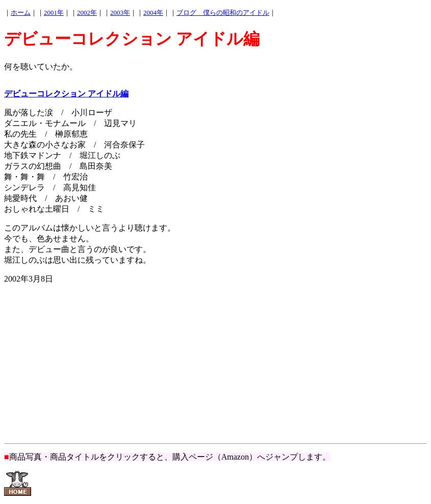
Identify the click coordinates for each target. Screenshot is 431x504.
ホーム (21, 12)
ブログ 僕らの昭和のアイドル (223, 12)
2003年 (120, 12)
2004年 (153, 12)
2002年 (87, 12)
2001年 (54, 12)
